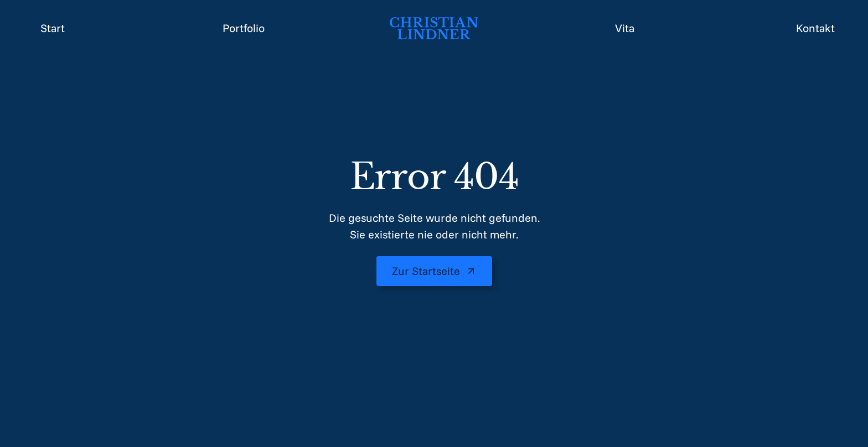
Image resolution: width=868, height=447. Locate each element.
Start (53, 28)
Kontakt (815, 28)
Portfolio (244, 28)
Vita (625, 28)
